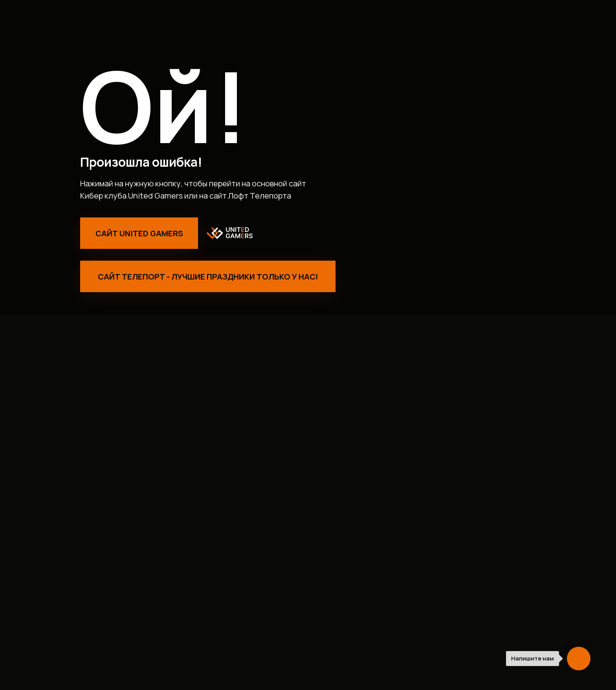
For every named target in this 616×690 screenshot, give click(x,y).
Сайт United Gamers (139, 233)
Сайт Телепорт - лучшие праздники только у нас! (208, 277)
